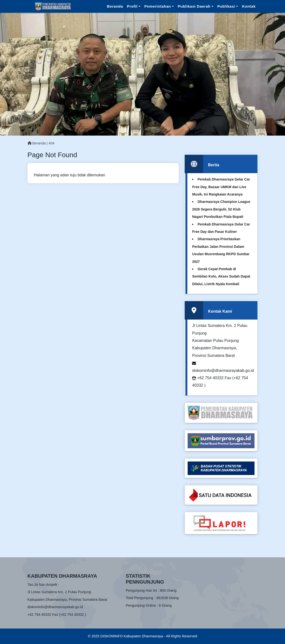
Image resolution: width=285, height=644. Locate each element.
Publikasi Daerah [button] (194, 6)
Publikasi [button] (226, 6)
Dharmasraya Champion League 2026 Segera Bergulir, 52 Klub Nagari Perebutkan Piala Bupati (221, 209)
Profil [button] (132, 6)
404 (52, 143)
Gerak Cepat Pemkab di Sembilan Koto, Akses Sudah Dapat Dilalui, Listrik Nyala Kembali (221, 276)
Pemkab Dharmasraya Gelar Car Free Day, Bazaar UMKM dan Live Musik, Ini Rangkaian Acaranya (221, 187)
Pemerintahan (158, 6)
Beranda (115, 6)
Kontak (249, 6)
